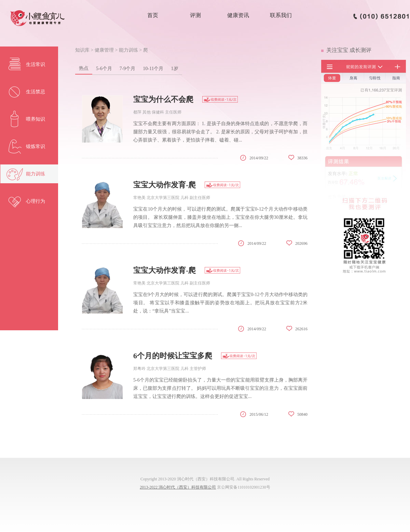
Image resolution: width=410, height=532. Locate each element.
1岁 (175, 69)
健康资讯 (238, 15)
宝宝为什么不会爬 (163, 99)
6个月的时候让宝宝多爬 (173, 356)
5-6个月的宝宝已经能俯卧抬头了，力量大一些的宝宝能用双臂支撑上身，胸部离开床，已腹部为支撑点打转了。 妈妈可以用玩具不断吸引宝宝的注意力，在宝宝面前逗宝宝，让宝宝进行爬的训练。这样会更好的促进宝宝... (220, 388)
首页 (153, 15)
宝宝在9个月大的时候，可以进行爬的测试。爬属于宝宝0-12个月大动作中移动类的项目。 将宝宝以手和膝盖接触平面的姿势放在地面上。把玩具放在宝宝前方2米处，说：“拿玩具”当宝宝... (220, 303)
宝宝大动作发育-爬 (165, 185)
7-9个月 (128, 69)
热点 (84, 68)
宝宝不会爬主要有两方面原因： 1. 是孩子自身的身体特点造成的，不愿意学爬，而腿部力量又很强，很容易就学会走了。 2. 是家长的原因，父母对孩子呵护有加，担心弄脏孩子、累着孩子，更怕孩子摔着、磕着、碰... (220, 132)
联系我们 (281, 15)
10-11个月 (153, 69)
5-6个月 (104, 69)
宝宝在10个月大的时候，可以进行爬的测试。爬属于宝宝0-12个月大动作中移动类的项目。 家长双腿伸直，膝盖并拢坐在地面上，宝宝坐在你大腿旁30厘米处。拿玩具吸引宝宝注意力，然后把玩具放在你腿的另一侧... (220, 217)
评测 (195, 15)
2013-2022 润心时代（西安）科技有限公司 (178, 487)
